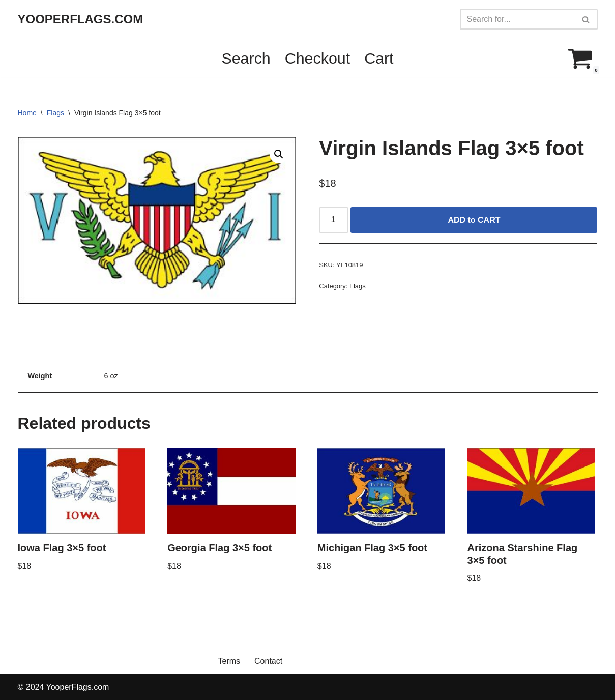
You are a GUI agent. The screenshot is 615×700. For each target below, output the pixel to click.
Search (246, 58)
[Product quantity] (334, 220)
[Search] (517, 19)
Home (27, 113)
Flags (55, 113)
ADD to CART (474, 220)
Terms (229, 661)
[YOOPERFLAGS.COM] (81, 20)
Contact (268, 661)
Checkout (317, 58)
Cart (379, 58)
